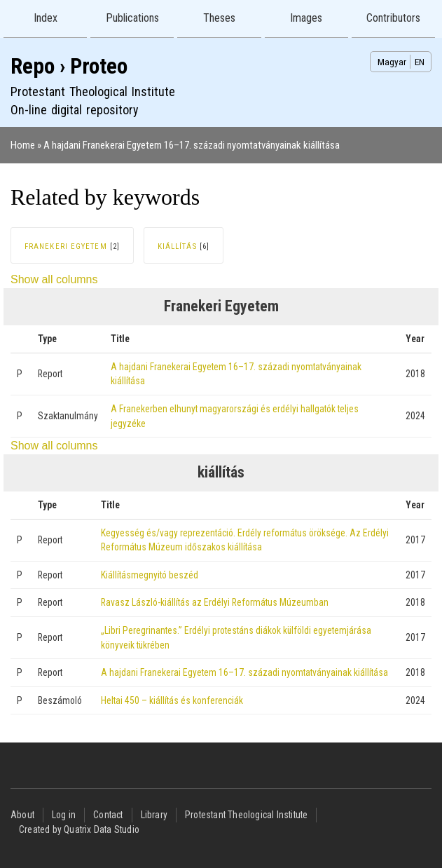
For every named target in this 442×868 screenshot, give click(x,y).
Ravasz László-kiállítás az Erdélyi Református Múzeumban (215, 602)
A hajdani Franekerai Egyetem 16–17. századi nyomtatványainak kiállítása (192, 145)
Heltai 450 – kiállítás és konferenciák (172, 700)
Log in (64, 815)
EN (420, 62)
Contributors (393, 18)
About (22, 815)
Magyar (392, 62)
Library (154, 815)
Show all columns (54, 279)
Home (23, 145)
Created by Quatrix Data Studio (79, 829)
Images (306, 18)
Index (46, 18)
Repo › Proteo (69, 66)
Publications (132, 18)
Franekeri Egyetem (66, 246)
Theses (219, 18)
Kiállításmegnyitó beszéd (150, 575)
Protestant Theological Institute (246, 815)
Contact (108, 815)
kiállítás (177, 246)
